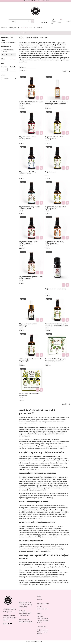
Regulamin (40, 617)
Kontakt (39, 607)
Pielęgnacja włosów (11, 33)
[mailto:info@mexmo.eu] (9, 612)
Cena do (13, 67)
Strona (63, 71)
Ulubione (39, 634)
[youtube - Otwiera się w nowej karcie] (11, 624)
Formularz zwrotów (42, 609)
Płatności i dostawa (43, 620)
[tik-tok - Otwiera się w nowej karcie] (9, 624)
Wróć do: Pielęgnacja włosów (8, 50)
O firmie (39, 599)
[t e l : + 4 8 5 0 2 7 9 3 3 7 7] (9, 609)
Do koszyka (41, 98)
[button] (32, 21)
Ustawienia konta (42, 632)
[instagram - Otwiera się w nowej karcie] (6, 624)
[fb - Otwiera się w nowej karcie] (4, 624)
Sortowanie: (23, 67)
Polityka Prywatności (43, 618)
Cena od (4, 67)
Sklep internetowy (34, 642)
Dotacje (39, 622)
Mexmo (2, 33)
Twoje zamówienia (42, 630)
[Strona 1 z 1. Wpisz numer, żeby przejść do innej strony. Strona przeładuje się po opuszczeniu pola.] (67, 71)
